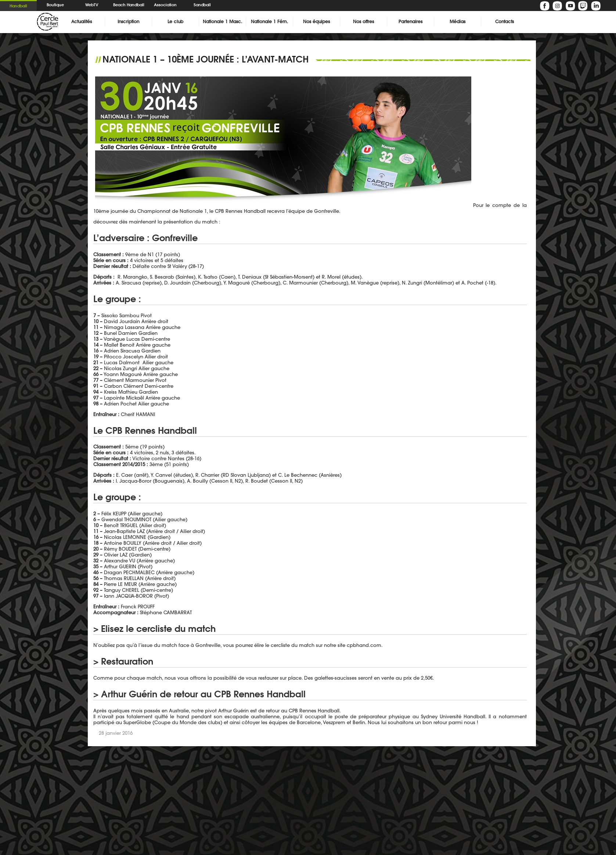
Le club (175, 22)
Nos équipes (316, 22)
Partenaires (410, 22)
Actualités (82, 22)
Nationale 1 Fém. (269, 22)
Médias (458, 22)
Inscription (128, 22)
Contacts (505, 22)
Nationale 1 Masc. (222, 22)
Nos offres (363, 22)
